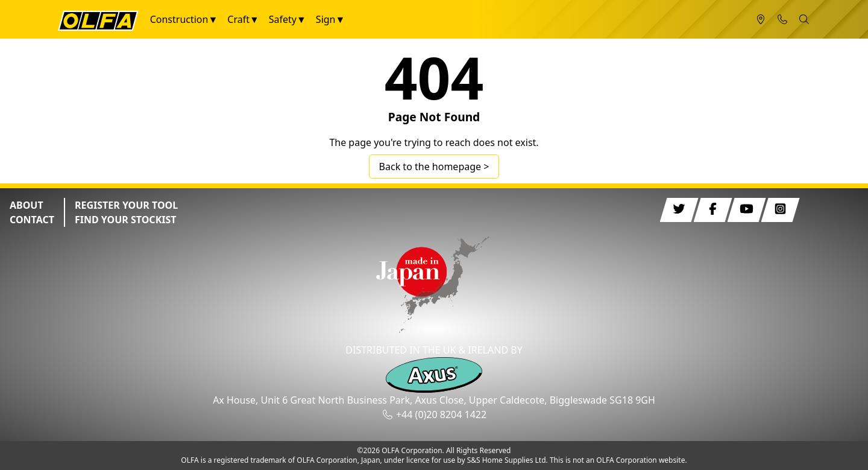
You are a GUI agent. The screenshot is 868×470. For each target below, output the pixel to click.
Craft (238, 19)
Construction (179, 19)
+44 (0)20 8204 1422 (441, 414)
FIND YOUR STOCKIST (126, 220)
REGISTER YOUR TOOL (126, 205)
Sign (326, 19)
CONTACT (32, 220)
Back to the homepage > (434, 167)
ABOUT (27, 205)
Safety (283, 19)
